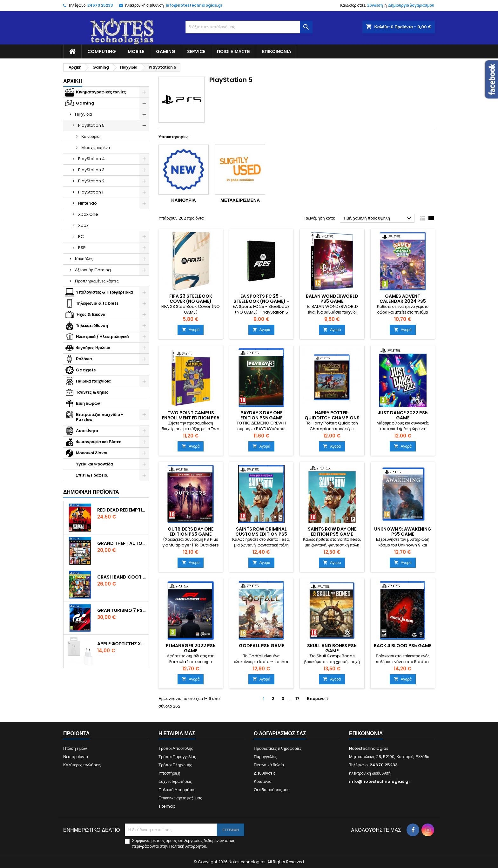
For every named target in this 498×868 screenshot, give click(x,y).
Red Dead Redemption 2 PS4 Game (122, 510)
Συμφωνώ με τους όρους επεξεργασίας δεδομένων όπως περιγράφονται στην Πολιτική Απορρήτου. (184, 844)
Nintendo (87, 203)
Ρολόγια (84, 359)
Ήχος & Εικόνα (91, 314)
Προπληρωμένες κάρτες (97, 281)
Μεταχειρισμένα (96, 148)
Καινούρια (91, 136)
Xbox (83, 225)
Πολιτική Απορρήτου (177, 790)
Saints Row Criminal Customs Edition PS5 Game (261, 534)
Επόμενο (319, 698)
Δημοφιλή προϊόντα (91, 492)
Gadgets (86, 370)
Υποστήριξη (169, 773)
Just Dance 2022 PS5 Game (403, 415)
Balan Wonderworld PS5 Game (332, 299)
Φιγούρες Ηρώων (93, 348)
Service (196, 51)
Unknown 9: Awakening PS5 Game (403, 532)
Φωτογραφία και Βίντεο (99, 442)
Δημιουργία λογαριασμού (411, 5)
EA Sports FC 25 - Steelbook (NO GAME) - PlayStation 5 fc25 (261, 301)
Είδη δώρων (88, 403)
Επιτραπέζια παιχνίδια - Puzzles (100, 417)
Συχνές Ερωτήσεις (175, 781)
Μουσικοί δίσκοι (92, 453)
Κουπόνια (263, 781)
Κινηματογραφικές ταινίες (101, 92)
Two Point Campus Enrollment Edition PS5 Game (191, 418)
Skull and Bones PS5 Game (332, 648)
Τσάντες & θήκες (92, 392)
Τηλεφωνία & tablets (97, 303)
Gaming (166, 51)
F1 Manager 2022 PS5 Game (191, 648)
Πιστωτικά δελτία (269, 765)
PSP (82, 248)
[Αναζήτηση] (249, 27)
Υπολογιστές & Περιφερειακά (104, 292)
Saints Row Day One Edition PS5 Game (332, 532)
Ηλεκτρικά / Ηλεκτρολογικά (102, 337)
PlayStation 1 (91, 192)
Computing (102, 51)
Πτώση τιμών (75, 748)
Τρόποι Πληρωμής (175, 765)
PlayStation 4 (91, 159)
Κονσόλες (84, 259)
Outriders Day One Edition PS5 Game (191, 532)
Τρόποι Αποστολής (176, 748)
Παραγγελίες (265, 757)
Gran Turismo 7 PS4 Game (122, 610)
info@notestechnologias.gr (194, 5)
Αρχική (73, 81)
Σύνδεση (375, 5)
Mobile (136, 51)
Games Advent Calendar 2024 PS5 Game (403, 301)
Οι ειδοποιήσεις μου (272, 790)
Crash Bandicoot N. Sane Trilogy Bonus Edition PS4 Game (122, 577)
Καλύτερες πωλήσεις (82, 765)
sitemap (167, 806)
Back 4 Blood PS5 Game (403, 646)
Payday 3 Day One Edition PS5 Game (261, 415)
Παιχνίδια (84, 114)
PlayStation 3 (91, 170)
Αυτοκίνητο (87, 431)
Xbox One (88, 214)
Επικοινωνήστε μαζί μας (180, 798)
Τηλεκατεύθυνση (92, 325)
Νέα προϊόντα (76, 757)
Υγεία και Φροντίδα (94, 464)
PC (81, 237)
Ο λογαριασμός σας (280, 733)
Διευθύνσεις (265, 773)
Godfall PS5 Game (261, 646)
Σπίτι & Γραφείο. (92, 475)
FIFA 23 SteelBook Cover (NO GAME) (191, 299)
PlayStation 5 (91, 125)
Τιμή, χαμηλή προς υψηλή (378, 219)
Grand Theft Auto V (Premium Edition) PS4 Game (122, 543)
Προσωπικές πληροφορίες (278, 748)
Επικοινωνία (276, 51)
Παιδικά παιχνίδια (93, 381)
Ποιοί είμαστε (233, 51)
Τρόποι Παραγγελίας (177, 757)
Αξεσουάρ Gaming (93, 270)
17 (297, 698)
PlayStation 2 (91, 181)
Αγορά (191, 330)
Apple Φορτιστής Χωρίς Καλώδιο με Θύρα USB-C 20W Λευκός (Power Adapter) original (122, 644)
